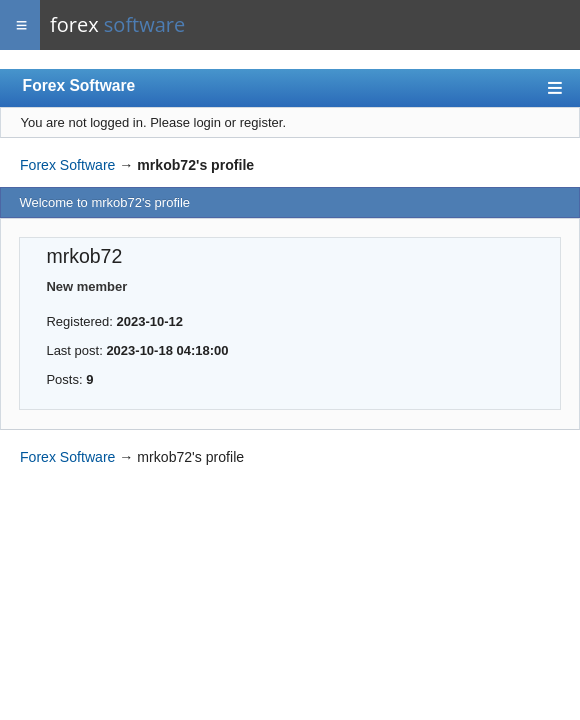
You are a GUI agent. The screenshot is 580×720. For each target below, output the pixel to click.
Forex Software (79, 85)
